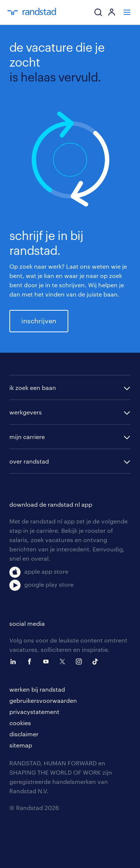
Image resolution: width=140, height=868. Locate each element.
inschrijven (39, 321)
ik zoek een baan (33, 387)
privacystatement (34, 712)
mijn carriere (27, 437)
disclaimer (24, 734)
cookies (20, 723)
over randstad (29, 461)
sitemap (21, 745)
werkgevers (26, 412)
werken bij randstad (37, 689)
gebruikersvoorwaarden (43, 700)
